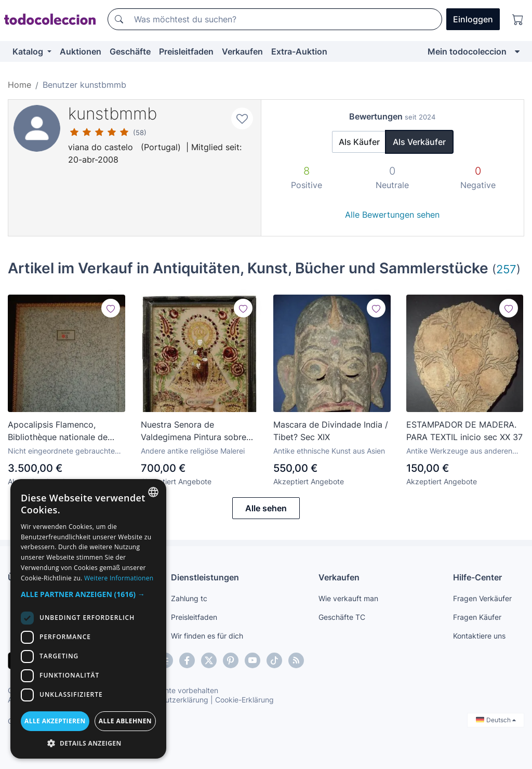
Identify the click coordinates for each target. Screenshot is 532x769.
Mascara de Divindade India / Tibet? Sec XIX (331, 431)
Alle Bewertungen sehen (392, 215)
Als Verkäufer (419, 142)
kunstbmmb (112, 114)
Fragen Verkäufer (482, 598)
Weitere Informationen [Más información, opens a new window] (119, 578)
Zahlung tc (189, 598)
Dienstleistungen (205, 577)
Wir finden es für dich (207, 636)
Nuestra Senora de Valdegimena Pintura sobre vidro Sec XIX (194, 431)
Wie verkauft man (348, 598)
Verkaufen (242, 51)
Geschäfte (130, 51)
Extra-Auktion (299, 51)
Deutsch (496, 720)
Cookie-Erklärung (244, 700)
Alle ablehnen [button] (125, 721)
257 (506, 269)
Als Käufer (359, 142)
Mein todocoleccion (467, 51)
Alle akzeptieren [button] (55, 721)
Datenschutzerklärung (171, 700)
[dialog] (88, 619)
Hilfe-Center (477, 577)
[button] (88, 594)
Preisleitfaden (186, 51)
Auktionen (81, 51)
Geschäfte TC (342, 617)
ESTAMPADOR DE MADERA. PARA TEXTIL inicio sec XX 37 (464, 431)
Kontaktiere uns (479, 636)
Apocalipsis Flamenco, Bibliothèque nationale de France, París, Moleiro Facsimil (58, 431)
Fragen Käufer (477, 617)
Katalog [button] (29, 51)
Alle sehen (266, 508)
